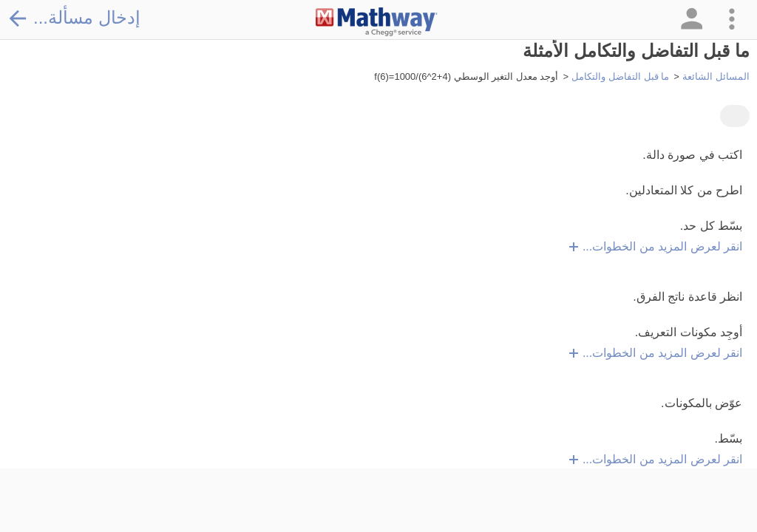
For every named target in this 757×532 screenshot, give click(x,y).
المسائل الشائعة (716, 76)
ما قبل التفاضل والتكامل (620, 76)
